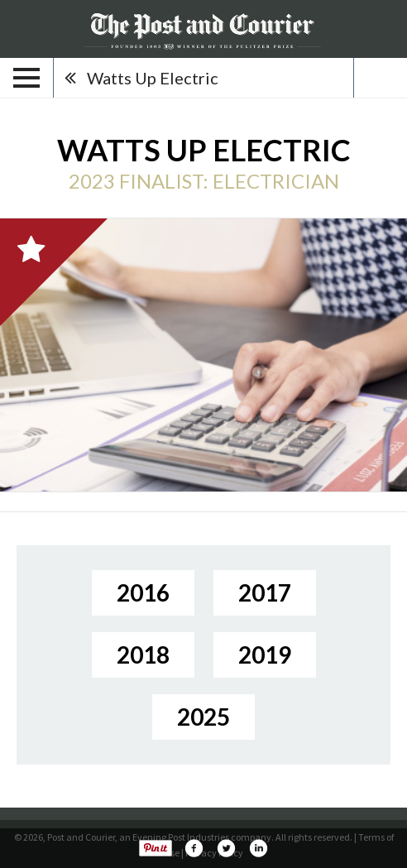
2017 (265, 592)
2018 (143, 655)
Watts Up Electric (153, 78)
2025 (203, 717)
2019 (265, 655)
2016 (143, 592)
